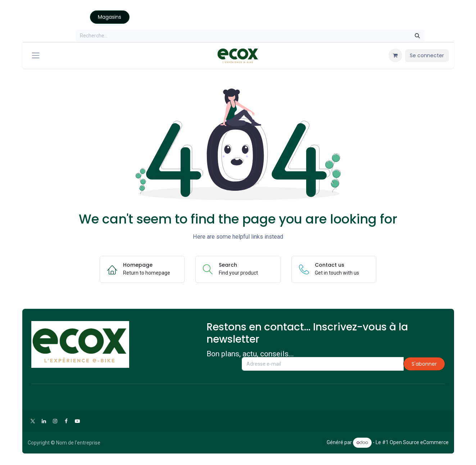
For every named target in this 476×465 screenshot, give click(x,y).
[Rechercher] (417, 36)
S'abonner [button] (424, 364)
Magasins (110, 17)
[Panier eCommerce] (395, 55)
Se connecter (427, 55)
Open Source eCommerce (419, 442)
